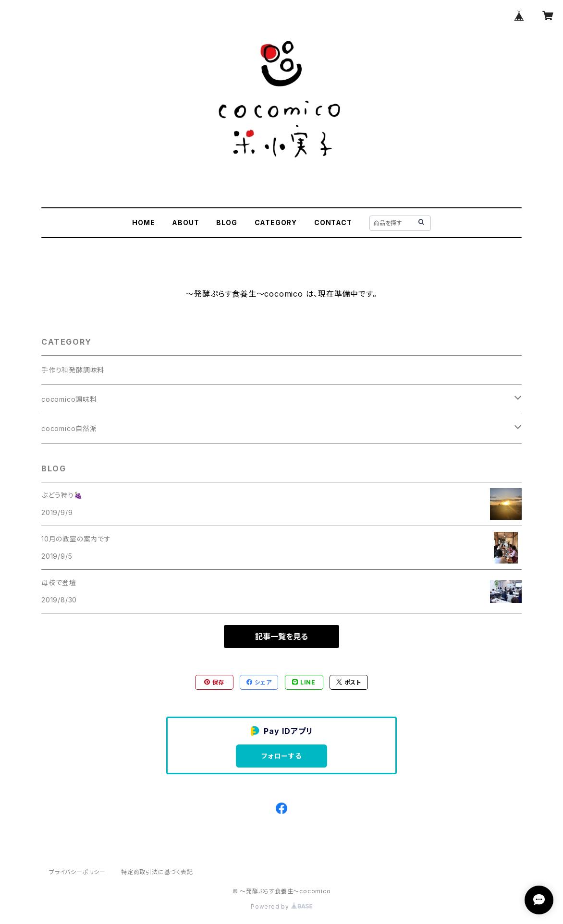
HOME (143, 222)
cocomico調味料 (69, 399)
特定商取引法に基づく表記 (157, 872)
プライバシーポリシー (77, 872)
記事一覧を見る (281, 636)
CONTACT (333, 222)
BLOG (226, 222)
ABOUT (185, 222)
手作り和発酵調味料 (73, 370)
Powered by (281, 906)
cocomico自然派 (69, 428)
